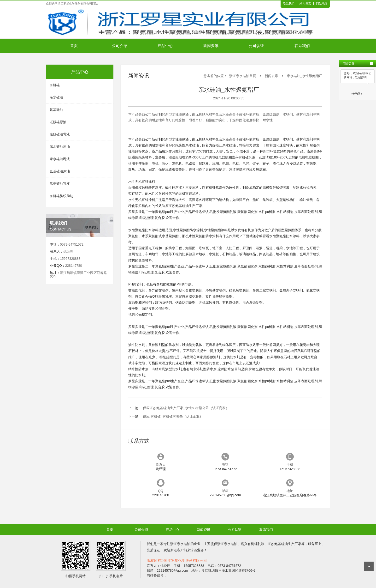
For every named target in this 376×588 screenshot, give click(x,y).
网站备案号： (157, 575)
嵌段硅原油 (58, 122)
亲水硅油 (56, 97)
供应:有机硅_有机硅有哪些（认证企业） (173, 416)
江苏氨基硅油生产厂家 (185, 206)
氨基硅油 (56, 110)
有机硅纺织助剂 (61, 196)
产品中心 (165, 46)
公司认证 (256, 46)
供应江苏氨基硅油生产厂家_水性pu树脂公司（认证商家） (186, 408)
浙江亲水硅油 (226, 145)
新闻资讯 (211, 46)
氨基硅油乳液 (60, 183)
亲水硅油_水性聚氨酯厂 (305, 76)
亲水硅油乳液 (60, 159)
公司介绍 (120, 46)
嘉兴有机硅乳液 (244, 157)
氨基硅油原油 (60, 171)
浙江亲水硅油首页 (243, 76)
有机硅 (55, 85)
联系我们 (289, 4)
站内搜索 (305, 4)
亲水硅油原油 (60, 146)
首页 (74, 46)
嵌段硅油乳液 (60, 134)
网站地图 (322, 4)
